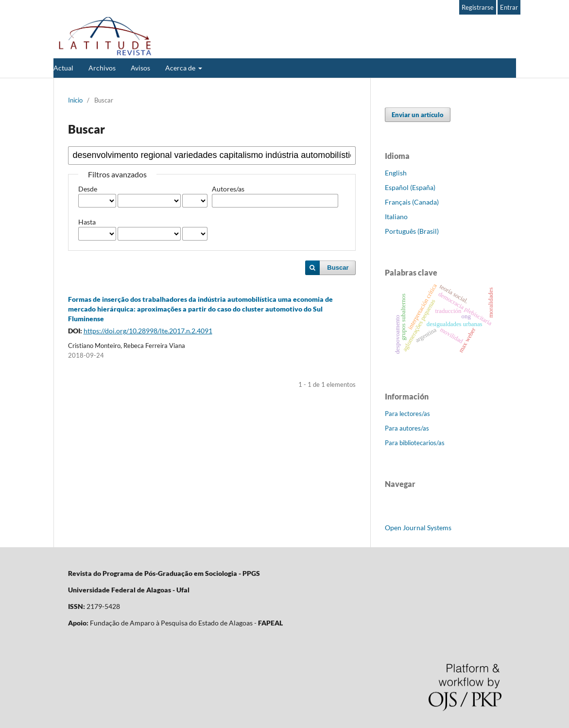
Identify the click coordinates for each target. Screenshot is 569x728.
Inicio (75, 100)
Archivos (102, 68)
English (396, 173)
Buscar (338, 268)
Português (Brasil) (412, 231)
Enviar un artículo (418, 115)
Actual (63, 68)
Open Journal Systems (418, 528)
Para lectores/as (407, 414)
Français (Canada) (412, 202)
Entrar (509, 7)
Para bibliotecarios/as (415, 443)
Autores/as (228, 189)
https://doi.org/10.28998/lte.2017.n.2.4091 (148, 331)
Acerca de (181, 68)
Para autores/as (407, 428)
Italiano (396, 217)
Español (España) (410, 187)
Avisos (140, 68)
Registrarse (478, 7)
